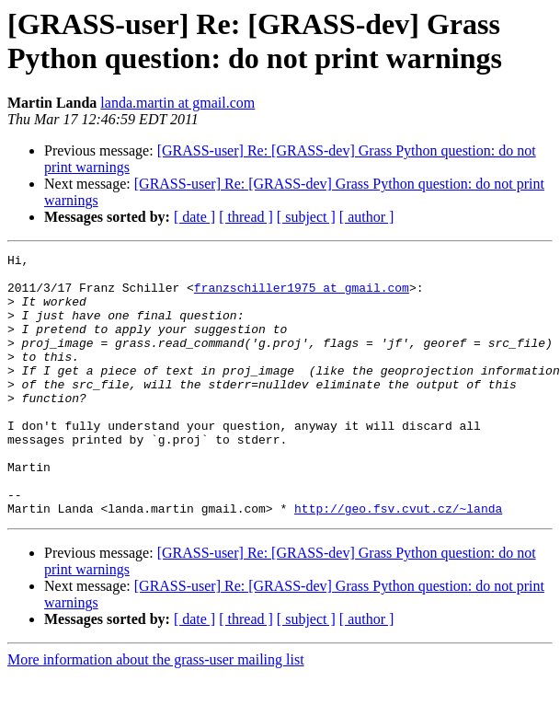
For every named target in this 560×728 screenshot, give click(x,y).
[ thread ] (246, 217)
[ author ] (367, 217)
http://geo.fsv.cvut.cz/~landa (398, 560)
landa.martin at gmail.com (177, 103)
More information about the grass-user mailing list (156, 712)
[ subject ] (306, 217)
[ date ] (194, 217)
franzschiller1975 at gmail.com (302, 295)
